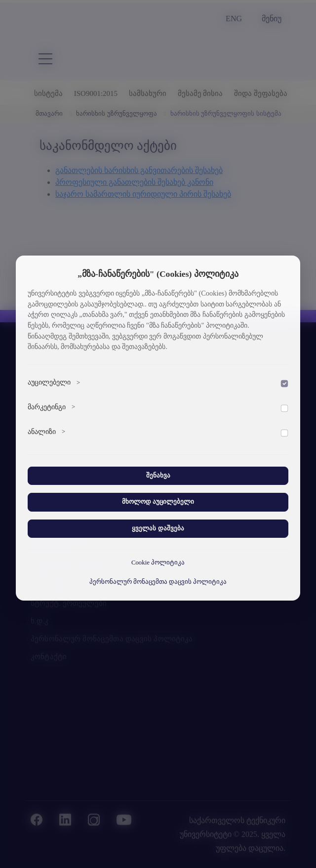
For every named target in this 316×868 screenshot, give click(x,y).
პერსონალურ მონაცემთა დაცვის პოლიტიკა (158, 582)
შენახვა (158, 476)
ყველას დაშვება (158, 528)
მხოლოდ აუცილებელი (158, 502)
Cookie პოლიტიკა (158, 563)
